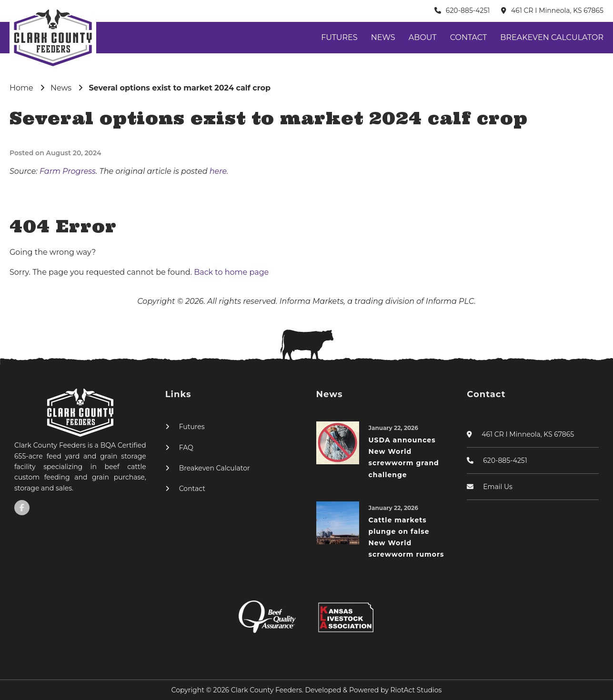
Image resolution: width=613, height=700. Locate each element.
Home (21, 88)
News (383, 37)
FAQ (186, 448)
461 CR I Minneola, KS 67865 (557, 10)
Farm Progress (68, 171)
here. (219, 171)
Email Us (498, 487)
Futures (339, 37)
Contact (468, 37)
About (423, 37)
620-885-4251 (468, 10)
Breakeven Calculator (552, 37)
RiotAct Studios (416, 690)
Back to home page (231, 272)
